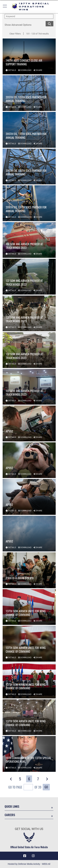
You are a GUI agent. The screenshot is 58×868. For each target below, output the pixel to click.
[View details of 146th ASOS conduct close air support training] (29, 57)
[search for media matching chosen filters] (49, 23)
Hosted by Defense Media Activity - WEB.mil (29, 864)
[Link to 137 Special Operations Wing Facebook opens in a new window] (25, 856)
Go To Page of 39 (25, 787)
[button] (5, 7)
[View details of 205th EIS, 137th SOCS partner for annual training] (29, 93)
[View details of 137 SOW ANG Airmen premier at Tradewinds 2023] (29, 240)
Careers (10, 815)
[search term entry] (29, 16)
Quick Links (12, 806)
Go (46, 787)
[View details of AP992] (29, 424)
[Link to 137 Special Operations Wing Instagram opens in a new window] (33, 856)
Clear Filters (15, 34)
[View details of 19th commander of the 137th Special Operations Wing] (29, 754)
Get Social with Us (29, 829)
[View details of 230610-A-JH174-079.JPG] (29, 571)
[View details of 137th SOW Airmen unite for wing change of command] (29, 607)
